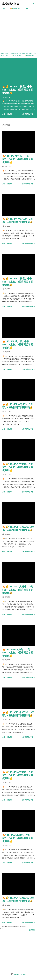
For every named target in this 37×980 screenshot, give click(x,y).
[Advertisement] (18, 33)
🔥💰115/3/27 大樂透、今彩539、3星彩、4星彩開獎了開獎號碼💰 (18, 590)
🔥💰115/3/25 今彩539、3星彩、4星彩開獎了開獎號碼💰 (18, 714)
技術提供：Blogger (19, 974)
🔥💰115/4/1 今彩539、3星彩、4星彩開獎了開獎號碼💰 (18, 406)
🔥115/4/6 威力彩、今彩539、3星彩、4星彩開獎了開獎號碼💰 (18, 159)
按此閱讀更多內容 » (29, 114)
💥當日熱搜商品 (15, 8)
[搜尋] (29, 4)
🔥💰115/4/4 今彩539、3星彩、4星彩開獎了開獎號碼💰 (18, 220)
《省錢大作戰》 (5, 53)
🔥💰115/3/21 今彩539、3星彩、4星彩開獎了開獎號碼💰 (18, 899)
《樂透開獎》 (14, 53)
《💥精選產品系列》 (30, 55)
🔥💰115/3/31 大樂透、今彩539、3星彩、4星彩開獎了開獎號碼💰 (18, 467)
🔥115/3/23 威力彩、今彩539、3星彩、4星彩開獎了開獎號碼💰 (18, 838)
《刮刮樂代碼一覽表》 (26, 53)
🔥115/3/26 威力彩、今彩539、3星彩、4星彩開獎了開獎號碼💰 (18, 652)
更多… (27, 8)
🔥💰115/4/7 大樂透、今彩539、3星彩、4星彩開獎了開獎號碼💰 (18, 90)
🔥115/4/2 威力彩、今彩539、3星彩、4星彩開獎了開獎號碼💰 (18, 344)
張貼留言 (10, 114)
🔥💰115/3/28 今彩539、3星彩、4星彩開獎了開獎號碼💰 (18, 528)
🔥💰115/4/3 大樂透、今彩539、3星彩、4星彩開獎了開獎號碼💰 (18, 282)
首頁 (4, 8)
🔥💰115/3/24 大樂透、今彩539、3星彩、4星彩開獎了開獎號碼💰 (18, 775)
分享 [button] (4, 114)
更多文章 (32, 930)
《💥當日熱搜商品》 (16, 55)
